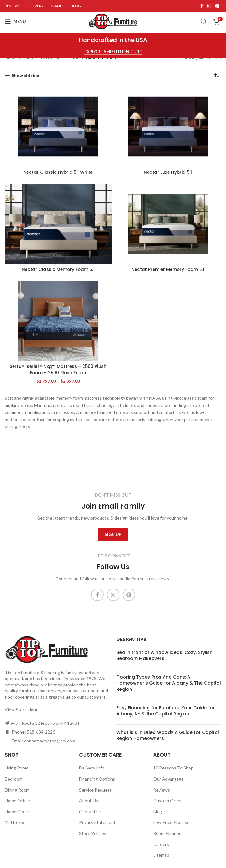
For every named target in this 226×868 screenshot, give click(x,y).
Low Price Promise (171, 822)
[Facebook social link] (202, 6)
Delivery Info (92, 768)
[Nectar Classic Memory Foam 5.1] (58, 224)
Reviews (162, 790)
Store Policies (93, 833)
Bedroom (14, 779)
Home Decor (17, 812)
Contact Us (90, 812)
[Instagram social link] (209, 6)
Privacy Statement (97, 822)
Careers (161, 844)
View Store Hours (22, 710)
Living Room (17, 768)
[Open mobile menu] (15, 21)
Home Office (17, 800)
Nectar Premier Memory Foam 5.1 (168, 269)
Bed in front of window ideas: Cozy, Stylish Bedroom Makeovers (164, 656)
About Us (89, 800)
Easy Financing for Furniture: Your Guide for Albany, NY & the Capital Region (166, 711)
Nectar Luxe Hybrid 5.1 (168, 172)
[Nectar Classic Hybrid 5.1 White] (58, 127)
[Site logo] (113, 21)
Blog (158, 812)
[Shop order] (217, 76)
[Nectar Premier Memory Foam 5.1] (168, 224)
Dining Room (17, 790)
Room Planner (167, 833)
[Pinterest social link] (217, 6)
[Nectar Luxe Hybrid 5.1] (168, 127)
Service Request (95, 790)
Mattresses (16, 822)
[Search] (204, 21)
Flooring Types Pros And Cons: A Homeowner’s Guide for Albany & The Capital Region (169, 683)
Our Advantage (168, 779)
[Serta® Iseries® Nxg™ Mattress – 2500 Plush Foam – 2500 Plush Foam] (58, 321)
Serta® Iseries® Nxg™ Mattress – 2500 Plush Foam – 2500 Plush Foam (58, 369)
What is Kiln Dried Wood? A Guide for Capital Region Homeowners (168, 736)
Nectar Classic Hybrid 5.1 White (58, 172)
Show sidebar (26, 76)
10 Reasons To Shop (173, 768)
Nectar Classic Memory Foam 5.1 (58, 269)
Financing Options (97, 779)
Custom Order (168, 800)
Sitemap (161, 855)
